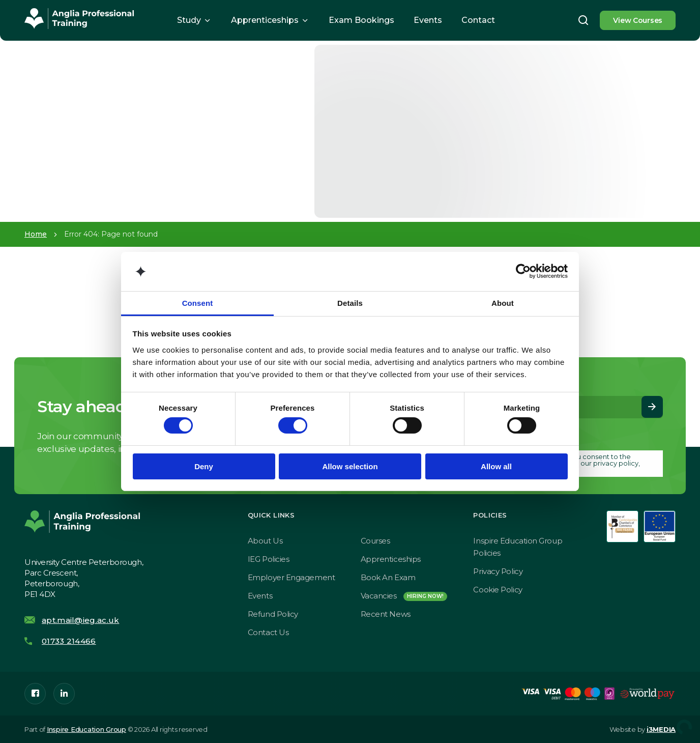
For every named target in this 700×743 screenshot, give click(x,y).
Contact (478, 20)
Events (428, 20)
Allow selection (350, 466)
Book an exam (388, 577)
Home (36, 234)
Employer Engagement (291, 577)
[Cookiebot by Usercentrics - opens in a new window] (523, 271)
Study (189, 20)
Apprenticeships (265, 20)
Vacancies (404, 596)
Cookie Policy (498, 590)
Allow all (496, 466)
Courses (375, 541)
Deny (204, 466)
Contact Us (268, 632)
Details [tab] (350, 303)
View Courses (638, 20)
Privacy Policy (498, 571)
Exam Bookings (361, 20)
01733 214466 (69, 641)
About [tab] (503, 303)
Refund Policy (273, 614)
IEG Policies (269, 559)
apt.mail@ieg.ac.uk (80, 620)
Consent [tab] (198, 303)
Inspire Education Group (86, 729)
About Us (265, 541)
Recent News (386, 614)
